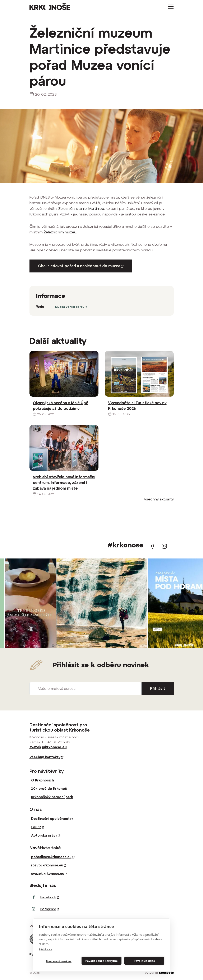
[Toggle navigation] (170, 7)
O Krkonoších (43, 780)
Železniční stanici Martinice (81, 208)
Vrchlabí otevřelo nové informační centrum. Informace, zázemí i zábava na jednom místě (64, 483)
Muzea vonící (71, 307)
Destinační (52, 819)
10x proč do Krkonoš (49, 789)
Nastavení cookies (59, 961)
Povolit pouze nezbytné (101, 961)
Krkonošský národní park (52, 797)
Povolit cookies (144, 961)
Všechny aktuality (159, 499)
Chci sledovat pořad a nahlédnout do (81, 266)
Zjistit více (46, 949)
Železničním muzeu (60, 232)
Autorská (46, 835)
